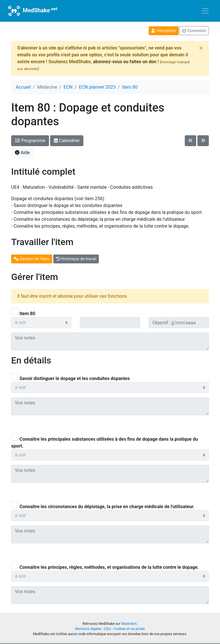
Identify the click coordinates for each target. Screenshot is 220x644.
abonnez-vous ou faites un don (124, 62)
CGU (107, 629)
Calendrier (67, 141)
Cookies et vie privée (129, 629)
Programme (30, 141)
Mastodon (129, 624)
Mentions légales (88, 629)
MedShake (32, 11)
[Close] (201, 48)
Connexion (194, 31)
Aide (22, 153)
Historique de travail (76, 259)
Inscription (164, 31)
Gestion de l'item (32, 259)
